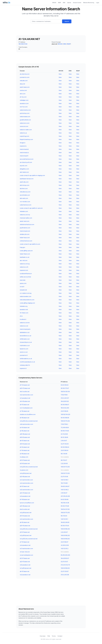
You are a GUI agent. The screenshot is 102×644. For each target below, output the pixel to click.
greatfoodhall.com (25, 120)
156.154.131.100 (65, 509)
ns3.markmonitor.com (26, 519)
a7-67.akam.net (25, 542)
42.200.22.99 (65, 545)
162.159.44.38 (65, 503)
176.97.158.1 (64, 395)
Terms (54, 636)
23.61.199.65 (64, 411)
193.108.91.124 (23, 44)
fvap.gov (22, 247)
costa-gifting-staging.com (27, 303)
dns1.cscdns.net (25, 392)
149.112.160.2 (65, 490)
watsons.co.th (24, 267)
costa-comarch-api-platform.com (30, 244)
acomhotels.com (25, 195)
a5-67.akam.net (24, 405)
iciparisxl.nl (23, 368)
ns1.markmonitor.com (26, 480)
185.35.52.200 (65, 408)
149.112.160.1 (65, 480)
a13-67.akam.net (25, 532)
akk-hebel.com (24, 172)
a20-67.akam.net (25, 388)
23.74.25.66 (64, 434)
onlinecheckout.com (26, 241)
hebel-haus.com (25, 238)
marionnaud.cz (24, 153)
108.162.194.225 (65, 414)
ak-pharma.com (25, 74)
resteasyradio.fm (25, 365)
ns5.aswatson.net (25, 565)
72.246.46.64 (65, 427)
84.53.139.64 (65, 385)
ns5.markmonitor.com (26, 490)
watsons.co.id (24, 326)
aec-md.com (24, 260)
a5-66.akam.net (25, 418)
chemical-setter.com (26, 218)
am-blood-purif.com (26, 162)
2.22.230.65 (64, 463)
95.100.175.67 (65, 388)
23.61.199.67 (65, 542)
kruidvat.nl (23, 319)
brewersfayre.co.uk (26, 342)
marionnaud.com (25, 231)
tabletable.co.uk (25, 332)
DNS (64, 3)
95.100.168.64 (65, 447)
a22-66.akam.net (25, 477)
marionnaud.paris (25, 329)
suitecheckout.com (26, 205)
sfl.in (21, 316)
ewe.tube (23, 280)
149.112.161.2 (65, 549)
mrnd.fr (22, 287)
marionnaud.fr (24, 156)
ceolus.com (23, 90)
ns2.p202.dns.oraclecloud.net (29, 529)
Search (67, 21)
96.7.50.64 (64, 516)
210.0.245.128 (65, 575)
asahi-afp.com (24, 182)
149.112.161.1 (64, 519)
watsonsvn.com (25, 123)
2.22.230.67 (64, 532)
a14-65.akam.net (25, 401)
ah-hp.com (23, 97)
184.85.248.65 (65, 522)
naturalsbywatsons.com (27, 300)
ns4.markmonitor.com (26, 483)
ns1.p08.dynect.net (25, 568)
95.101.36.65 (64, 437)
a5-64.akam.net (25, 447)
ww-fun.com (24, 107)
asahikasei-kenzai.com (27, 179)
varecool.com (24, 126)
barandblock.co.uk (25, 336)
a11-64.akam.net (25, 385)
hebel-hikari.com (25, 254)
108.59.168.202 (65, 529)
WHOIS (54, 3)
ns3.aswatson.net (25, 496)
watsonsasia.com (25, 117)
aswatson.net (24, 310)
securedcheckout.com (27, 159)
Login (98, 3)
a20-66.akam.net (25, 506)
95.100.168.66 (65, 418)
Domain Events (77, 3)
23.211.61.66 (64, 477)
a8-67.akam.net (25, 441)
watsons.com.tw (25, 323)
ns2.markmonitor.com (26, 395)
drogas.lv (23, 143)
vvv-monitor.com (25, 202)
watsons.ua (23, 133)
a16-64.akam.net (25, 444)
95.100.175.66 (65, 506)
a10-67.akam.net (25, 460)
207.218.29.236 (65, 496)
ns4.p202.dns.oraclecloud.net (29, 467)
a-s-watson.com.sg (26, 293)
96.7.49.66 (64, 454)
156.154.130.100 (65, 392)
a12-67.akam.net (25, 558)
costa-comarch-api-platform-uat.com (31, 208)
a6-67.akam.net (25, 571)
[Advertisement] (51, 30)
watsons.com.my (25, 215)
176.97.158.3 (64, 424)
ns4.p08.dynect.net (26, 473)
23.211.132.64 (65, 444)
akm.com (23, 94)
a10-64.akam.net (25, 516)
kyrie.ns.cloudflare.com (27, 503)
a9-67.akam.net (25, 486)
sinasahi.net (23, 290)
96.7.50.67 (64, 460)
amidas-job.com (25, 234)
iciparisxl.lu (23, 146)
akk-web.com (24, 198)
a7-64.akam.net (25, 450)
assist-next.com (25, 221)
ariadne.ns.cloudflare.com (28, 414)
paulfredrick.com (25, 228)
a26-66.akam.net (25, 434)
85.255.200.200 (65, 555)
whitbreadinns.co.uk (26, 359)
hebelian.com (24, 211)
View (60, 74)
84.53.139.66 (65, 499)
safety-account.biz (25, 277)
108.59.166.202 (65, 539)
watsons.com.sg (25, 264)
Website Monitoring (89, 3)
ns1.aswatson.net (25, 398)
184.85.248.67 (65, 486)
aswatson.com (24, 103)
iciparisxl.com (24, 270)
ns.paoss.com (24, 470)
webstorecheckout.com (27, 224)
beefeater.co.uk (25, 257)
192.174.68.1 (64, 483)
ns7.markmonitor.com (26, 549)
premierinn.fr (24, 355)
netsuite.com (24, 81)
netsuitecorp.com (25, 192)
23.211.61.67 (64, 562)
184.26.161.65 (65, 401)
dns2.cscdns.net (25, 509)
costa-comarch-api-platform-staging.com (32, 175)
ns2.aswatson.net (25, 575)
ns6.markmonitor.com (26, 424)
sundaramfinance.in (26, 274)
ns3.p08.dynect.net (26, 513)
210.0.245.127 (65, 398)
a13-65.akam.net (25, 463)
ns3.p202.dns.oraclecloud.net (29, 421)
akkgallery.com (24, 169)
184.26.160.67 (65, 558)
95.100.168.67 (65, 405)
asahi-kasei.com (25, 87)
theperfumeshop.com (26, 139)
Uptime (69, 3)
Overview (43, 636)
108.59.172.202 (65, 467)
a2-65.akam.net (25, 431)
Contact (60, 636)
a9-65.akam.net (25, 522)
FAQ (49, 636)
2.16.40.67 (64, 441)
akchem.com (24, 189)
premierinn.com (25, 77)
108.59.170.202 (65, 421)
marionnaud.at (24, 149)
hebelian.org (24, 306)
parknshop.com (25, 113)
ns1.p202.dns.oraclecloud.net (29, 539)
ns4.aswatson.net (25, 545)
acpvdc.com (24, 166)
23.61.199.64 (65, 450)
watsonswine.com (25, 110)
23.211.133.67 (65, 571)
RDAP (60, 3)
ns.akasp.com (24, 457)
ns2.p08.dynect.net (26, 535)
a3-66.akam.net (25, 454)
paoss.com (23, 283)
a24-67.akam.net (25, 493)
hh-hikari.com (24, 313)
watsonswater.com (25, 296)
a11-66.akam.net (25, 499)
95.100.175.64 (65, 526)
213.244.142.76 (65, 565)
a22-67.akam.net (25, 562)
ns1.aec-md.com (25, 552)
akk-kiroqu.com (25, 185)
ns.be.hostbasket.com (26, 555)
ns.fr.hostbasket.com (26, 408)
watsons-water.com (26, 130)
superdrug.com (24, 136)
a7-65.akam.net (25, 411)
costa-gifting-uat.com (26, 251)
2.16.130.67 (64, 493)
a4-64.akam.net (25, 427)
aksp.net (22, 84)
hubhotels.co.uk (25, 345)
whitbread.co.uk (25, 339)
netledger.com (24, 100)
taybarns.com (24, 349)
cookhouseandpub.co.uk (27, 362)
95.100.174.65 (65, 431)
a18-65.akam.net (25, 437)
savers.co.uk (24, 352)
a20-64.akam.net (25, 526)
